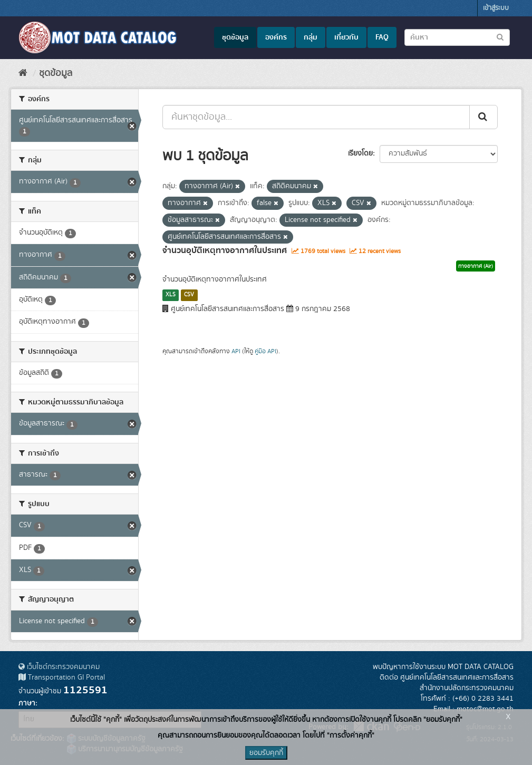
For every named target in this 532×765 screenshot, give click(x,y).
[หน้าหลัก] (23, 73)
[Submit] (483, 117)
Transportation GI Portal (62, 677)
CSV (189, 295)
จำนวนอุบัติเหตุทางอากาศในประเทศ (225, 250)
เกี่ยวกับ (346, 37)
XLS (171, 295)
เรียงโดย (360, 153)
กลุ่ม (311, 37)
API (236, 351)
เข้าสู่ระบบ (496, 8)
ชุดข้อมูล (235, 37)
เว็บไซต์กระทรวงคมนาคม (59, 667)
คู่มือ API (265, 351)
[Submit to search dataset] (500, 37)
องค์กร (276, 37)
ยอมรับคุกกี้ (266, 753)
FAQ (382, 37)
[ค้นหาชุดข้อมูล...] (316, 117)
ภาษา (27, 703)
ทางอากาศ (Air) (476, 266)
